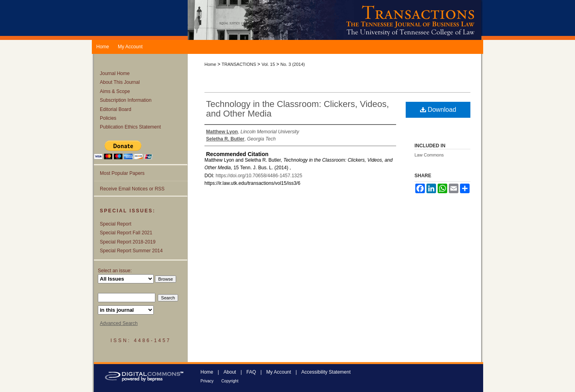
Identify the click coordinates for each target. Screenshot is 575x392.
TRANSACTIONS (239, 64)
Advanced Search (119, 323)
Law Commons (429, 155)
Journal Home (115, 73)
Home (210, 64)
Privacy (207, 381)
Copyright (230, 381)
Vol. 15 (268, 64)
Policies (108, 118)
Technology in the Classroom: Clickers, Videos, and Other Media (297, 109)
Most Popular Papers (122, 173)
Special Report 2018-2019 (128, 242)
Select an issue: (115, 271)
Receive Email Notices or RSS (132, 189)
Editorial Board (116, 109)
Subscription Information (126, 100)
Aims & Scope (115, 91)
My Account (279, 372)
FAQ (251, 372)
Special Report (116, 224)
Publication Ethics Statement (130, 127)
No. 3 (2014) (292, 64)
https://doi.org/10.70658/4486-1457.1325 (259, 176)
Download (438, 110)
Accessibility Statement (326, 372)
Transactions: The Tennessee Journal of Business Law (335, 20)
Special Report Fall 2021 (126, 233)
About (230, 372)
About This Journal (120, 82)
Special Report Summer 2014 (131, 251)
